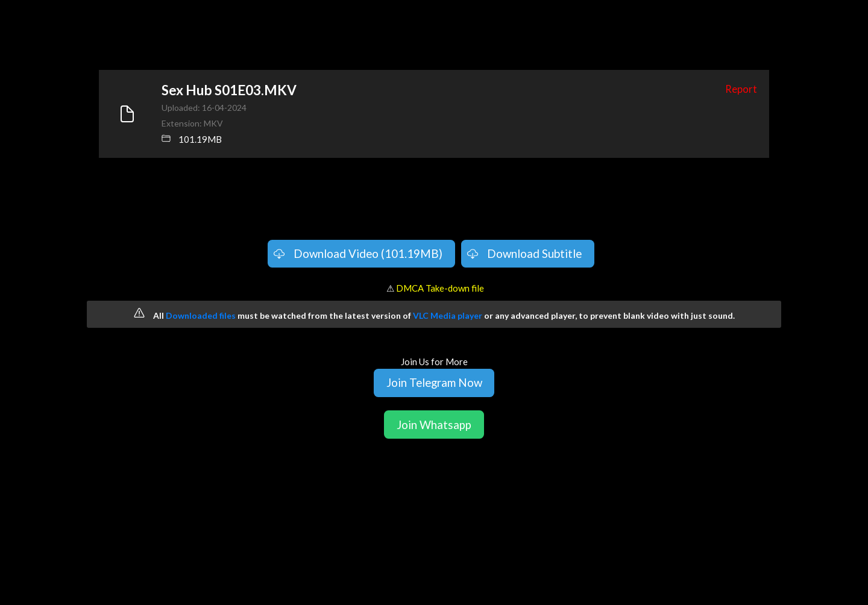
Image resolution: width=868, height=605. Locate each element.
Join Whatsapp (434, 425)
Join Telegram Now (434, 382)
